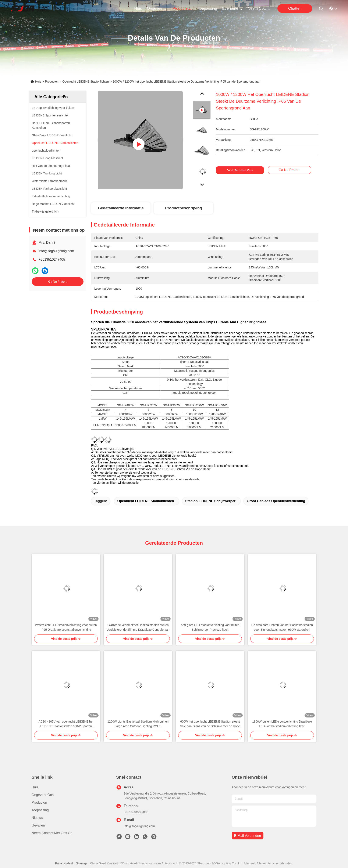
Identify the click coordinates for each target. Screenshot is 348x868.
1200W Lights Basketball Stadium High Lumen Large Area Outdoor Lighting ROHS (138, 724)
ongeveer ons (157, 8)
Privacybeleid (64, 863)
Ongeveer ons (43, 795)
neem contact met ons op (258, 8)
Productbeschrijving (184, 208)
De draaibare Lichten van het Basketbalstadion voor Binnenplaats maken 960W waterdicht (282, 627)
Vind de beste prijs (241, 170)
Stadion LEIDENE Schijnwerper (210, 501)
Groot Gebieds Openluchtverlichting (276, 501)
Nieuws (37, 818)
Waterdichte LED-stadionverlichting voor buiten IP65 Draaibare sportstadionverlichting (66, 627)
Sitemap (81, 863)
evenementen (232, 8)
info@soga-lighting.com (56, 251)
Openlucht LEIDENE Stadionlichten (86, 82)
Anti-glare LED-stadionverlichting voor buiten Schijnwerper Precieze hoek (210, 627)
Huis (138, 8)
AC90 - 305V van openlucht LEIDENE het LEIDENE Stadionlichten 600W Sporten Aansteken (66, 724)
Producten (52, 82)
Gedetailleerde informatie (121, 208)
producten (182, 8)
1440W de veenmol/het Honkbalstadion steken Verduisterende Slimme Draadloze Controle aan (138, 627)
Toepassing (40, 810)
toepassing (207, 8)
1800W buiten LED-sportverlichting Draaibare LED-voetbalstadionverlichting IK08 (282, 724)
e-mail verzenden (248, 836)
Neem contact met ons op (52, 833)
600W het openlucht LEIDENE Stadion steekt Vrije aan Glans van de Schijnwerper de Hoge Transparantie (210, 724)
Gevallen (38, 825)
